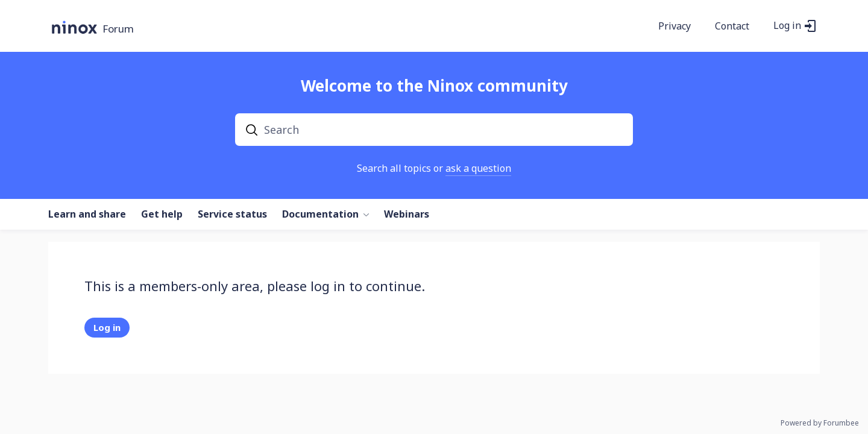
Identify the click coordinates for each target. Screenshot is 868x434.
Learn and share (87, 215)
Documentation (320, 215)
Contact (732, 27)
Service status (232, 215)
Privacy (675, 27)
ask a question (478, 168)
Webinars (407, 215)
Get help (162, 215)
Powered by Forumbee (820, 423)
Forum (118, 29)
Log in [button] (787, 26)
